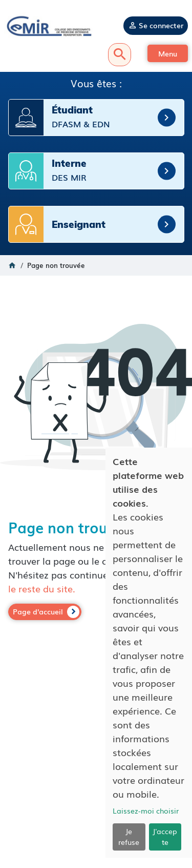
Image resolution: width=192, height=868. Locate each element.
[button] (168, 53)
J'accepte (165, 836)
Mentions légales (96, 791)
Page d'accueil (38, 611)
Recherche (120, 55)
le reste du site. (42, 588)
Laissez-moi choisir (146, 811)
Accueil (12, 265)
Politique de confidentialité (96, 801)
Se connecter (161, 25)
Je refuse (129, 836)
